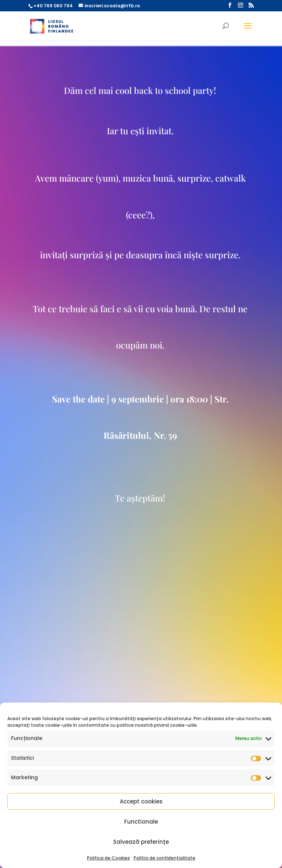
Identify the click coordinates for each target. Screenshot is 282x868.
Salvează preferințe (141, 842)
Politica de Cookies (109, 858)
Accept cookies (141, 801)
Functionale (141, 822)
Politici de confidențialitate (164, 858)
